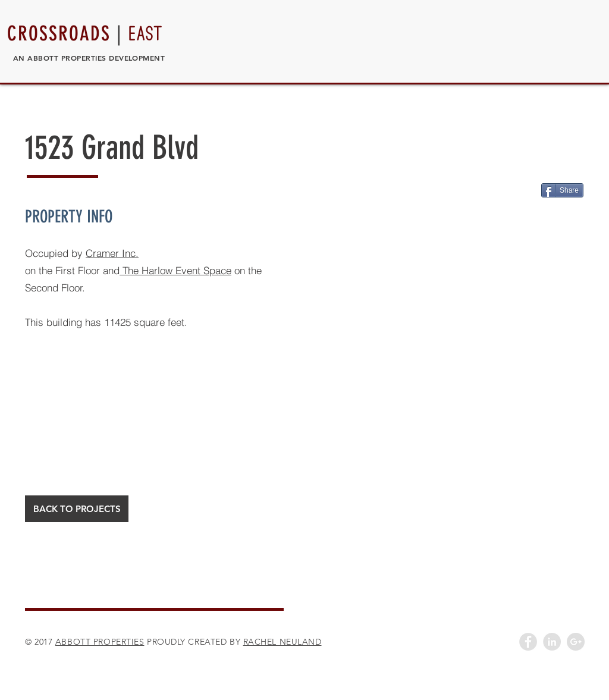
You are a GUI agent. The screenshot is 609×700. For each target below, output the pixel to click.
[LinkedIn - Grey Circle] (552, 642)
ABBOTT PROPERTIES (100, 642)
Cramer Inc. (112, 253)
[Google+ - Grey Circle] (576, 642)
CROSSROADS (59, 34)
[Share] (562, 190)
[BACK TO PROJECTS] (77, 509)
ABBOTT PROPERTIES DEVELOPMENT (96, 58)
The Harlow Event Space (175, 270)
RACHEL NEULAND (282, 642)
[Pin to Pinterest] (527, 189)
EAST (146, 34)
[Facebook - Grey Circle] (528, 642)
